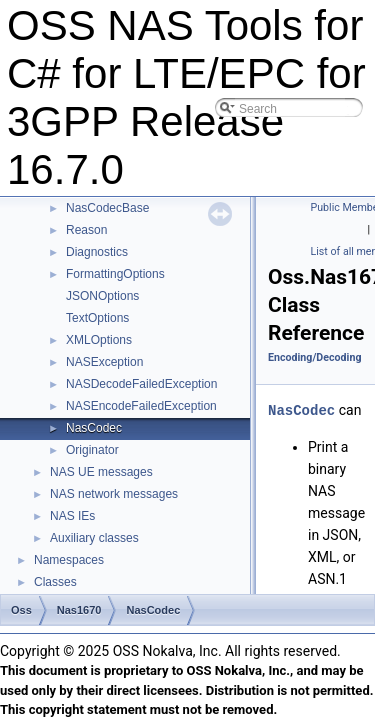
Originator (92, 450)
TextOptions (97, 318)
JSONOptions (102, 296)
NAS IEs (72, 516)
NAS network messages (114, 494)
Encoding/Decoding (315, 357)
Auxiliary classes (94, 538)
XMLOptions (99, 340)
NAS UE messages (101, 472)
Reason (86, 230)
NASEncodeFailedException (141, 406)
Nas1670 (79, 610)
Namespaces (69, 560)
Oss (21, 610)
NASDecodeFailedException (141, 384)
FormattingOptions (115, 274)
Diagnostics (97, 252)
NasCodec (94, 428)
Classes (55, 582)
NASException (104, 362)
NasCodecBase (107, 208)
